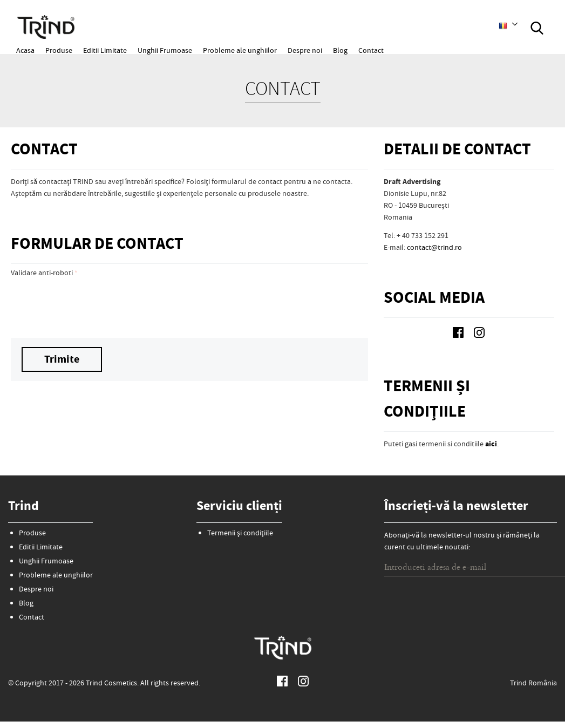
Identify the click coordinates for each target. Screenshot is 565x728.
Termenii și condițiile (240, 534)
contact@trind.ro (434, 248)
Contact (371, 51)
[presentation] (93, 303)
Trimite (62, 360)
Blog (340, 51)
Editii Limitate (105, 51)
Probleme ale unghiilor (240, 51)
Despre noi (305, 51)
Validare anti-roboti (42, 274)
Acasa (25, 51)
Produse (59, 51)
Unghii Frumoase (165, 51)
